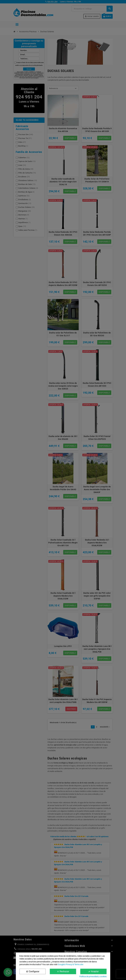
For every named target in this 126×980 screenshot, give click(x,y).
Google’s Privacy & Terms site (71, 964)
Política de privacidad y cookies (93, 976)
